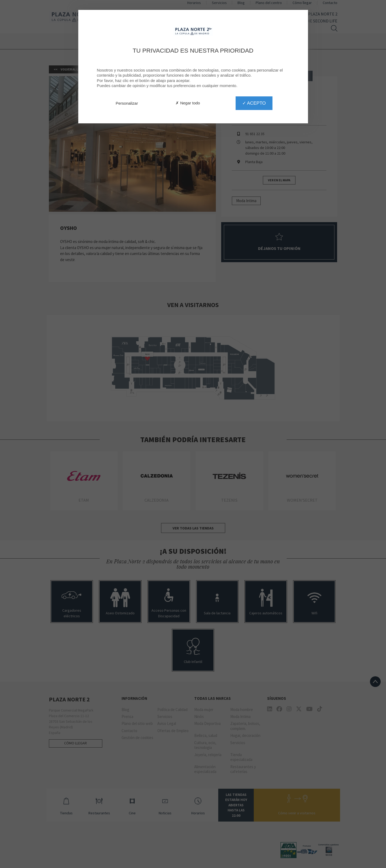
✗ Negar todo (188, 103)
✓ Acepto (254, 103)
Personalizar (127, 103)
